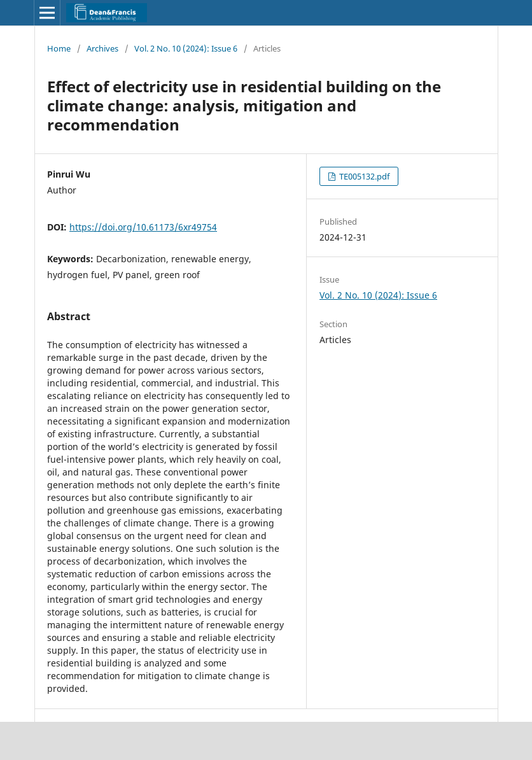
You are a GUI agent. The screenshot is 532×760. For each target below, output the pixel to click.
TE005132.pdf (363, 176)
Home (59, 48)
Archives (102, 48)
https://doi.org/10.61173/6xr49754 (143, 227)
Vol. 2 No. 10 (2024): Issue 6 (186, 48)
